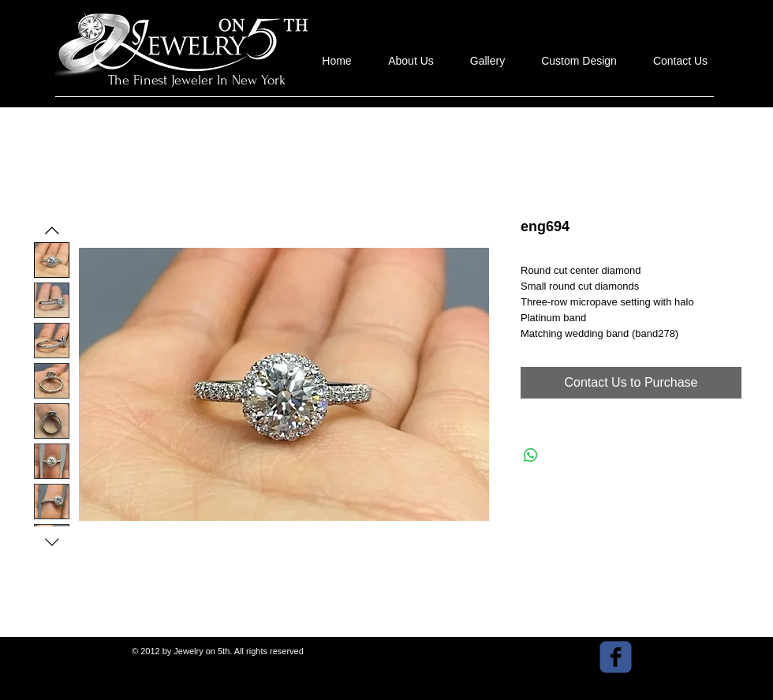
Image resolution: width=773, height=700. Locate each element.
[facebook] (616, 657)
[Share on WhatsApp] (531, 455)
